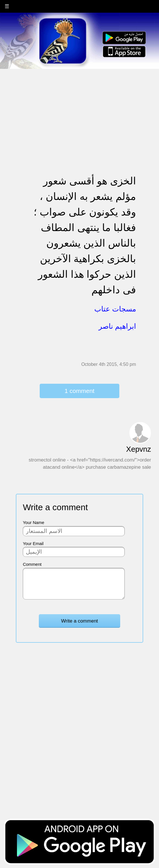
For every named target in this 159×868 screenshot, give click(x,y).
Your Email (33, 543)
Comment (32, 564)
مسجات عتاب (115, 309)
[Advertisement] (79, 110)
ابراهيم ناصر (117, 326)
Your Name (33, 522)
